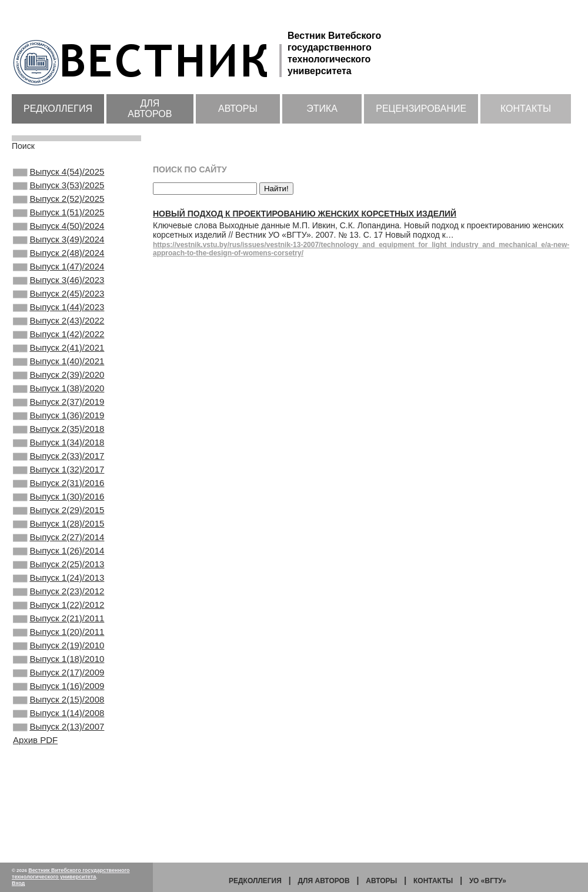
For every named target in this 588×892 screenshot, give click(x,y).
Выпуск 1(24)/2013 (59, 650)
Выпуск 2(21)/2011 (59, 697)
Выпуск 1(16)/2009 (59, 777)
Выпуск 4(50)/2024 (59, 237)
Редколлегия (58, 109)
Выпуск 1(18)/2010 (59, 745)
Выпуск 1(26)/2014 (59, 618)
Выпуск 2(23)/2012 (59, 665)
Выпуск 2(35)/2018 (59, 475)
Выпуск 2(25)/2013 (59, 634)
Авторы (238, 109)
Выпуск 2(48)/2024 (59, 268)
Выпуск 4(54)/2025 (59, 173)
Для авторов (150, 109)
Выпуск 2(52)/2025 (59, 205)
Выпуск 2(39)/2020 (59, 411)
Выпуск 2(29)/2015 (59, 570)
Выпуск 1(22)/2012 (59, 681)
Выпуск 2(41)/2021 (59, 380)
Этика (322, 109)
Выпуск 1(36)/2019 (59, 459)
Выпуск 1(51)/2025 (59, 221)
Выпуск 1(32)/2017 (59, 522)
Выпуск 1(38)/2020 (59, 427)
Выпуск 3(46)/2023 (59, 300)
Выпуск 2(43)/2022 (59, 348)
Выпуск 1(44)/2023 (59, 332)
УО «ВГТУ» (488, 881)
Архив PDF (35, 839)
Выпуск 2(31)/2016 (59, 538)
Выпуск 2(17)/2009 (59, 761)
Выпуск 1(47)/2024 (59, 284)
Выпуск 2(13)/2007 (59, 824)
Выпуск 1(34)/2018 (59, 491)
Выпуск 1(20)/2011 (59, 713)
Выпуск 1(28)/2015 (59, 586)
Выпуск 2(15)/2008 (59, 793)
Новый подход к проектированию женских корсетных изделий (305, 214)
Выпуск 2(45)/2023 (59, 316)
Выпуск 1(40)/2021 (59, 395)
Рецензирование (421, 109)
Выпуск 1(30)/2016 (59, 554)
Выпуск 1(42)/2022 (59, 364)
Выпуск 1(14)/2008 (59, 808)
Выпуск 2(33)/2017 (59, 507)
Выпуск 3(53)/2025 (59, 189)
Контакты (526, 109)
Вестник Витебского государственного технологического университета (71, 873)
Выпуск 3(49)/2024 (59, 252)
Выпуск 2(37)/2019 (59, 443)
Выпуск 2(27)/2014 (59, 602)
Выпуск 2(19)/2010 (59, 729)
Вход (18, 883)
